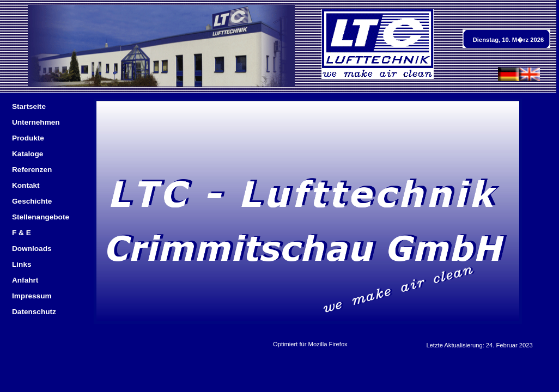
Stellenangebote (41, 217)
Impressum (32, 296)
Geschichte (32, 201)
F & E (22, 233)
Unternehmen (36, 122)
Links (22, 264)
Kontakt (26, 185)
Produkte (28, 138)
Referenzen (32, 170)
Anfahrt (25, 280)
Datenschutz (34, 312)
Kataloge (28, 154)
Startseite (29, 106)
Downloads (32, 249)
